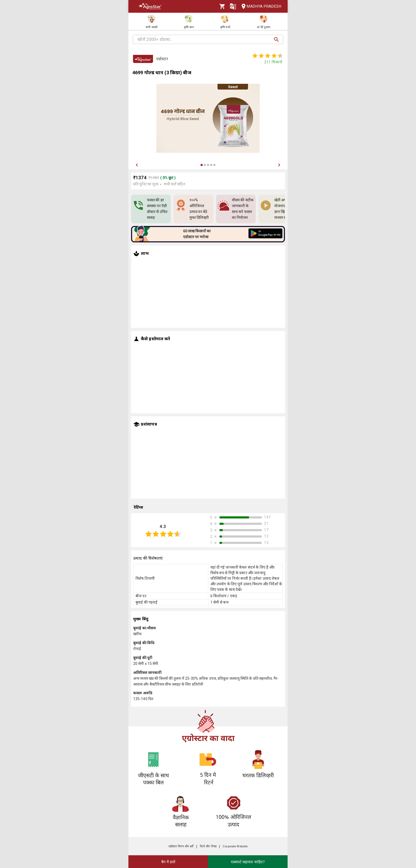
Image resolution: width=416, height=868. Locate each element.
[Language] (233, 6)
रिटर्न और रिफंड (208, 846)
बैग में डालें (168, 862)
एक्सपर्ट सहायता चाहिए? (248, 862)
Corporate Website (235, 846)
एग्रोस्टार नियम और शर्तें (181, 846)
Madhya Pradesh (260, 6)
